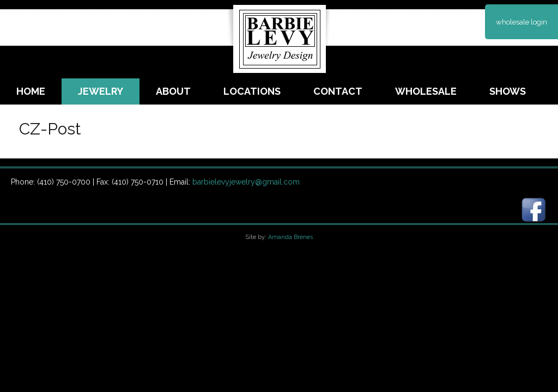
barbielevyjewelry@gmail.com (246, 182)
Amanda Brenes (290, 237)
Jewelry (101, 91)
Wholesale (426, 91)
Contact (338, 91)
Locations (252, 91)
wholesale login (521, 22)
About (173, 91)
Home (31, 91)
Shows (508, 91)
